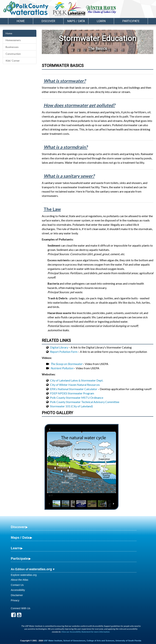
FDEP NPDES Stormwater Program (72, 393)
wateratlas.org (40, 569)
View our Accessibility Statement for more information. (85, 632)
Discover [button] (48, 21)
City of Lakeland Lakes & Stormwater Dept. (77, 380)
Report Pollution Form (64, 352)
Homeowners (13, 40)
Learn (15, 548)
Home (21, 21)
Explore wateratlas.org (24, 575)
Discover (18, 527)
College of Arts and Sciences (101, 641)
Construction (13, 54)
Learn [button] (101, 21)
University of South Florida (128, 641)
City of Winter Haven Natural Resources (75, 385)
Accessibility (18, 590)
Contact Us (17, 585)
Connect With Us (21, 608)
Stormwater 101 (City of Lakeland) (71, 406)
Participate (19, 558)
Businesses (12, 47)
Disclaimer (17, 595)
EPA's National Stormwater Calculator (74, 389)
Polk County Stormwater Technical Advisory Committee (85, 402)
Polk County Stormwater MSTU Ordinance (77, 398)
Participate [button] (131, 21)
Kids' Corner (13, 61)
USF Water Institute (53, 641)
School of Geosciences (74, 641)
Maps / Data (20, 538)
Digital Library (59, 347)
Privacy (15, 600)
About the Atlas (20, 580)
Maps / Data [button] (76, 21)
